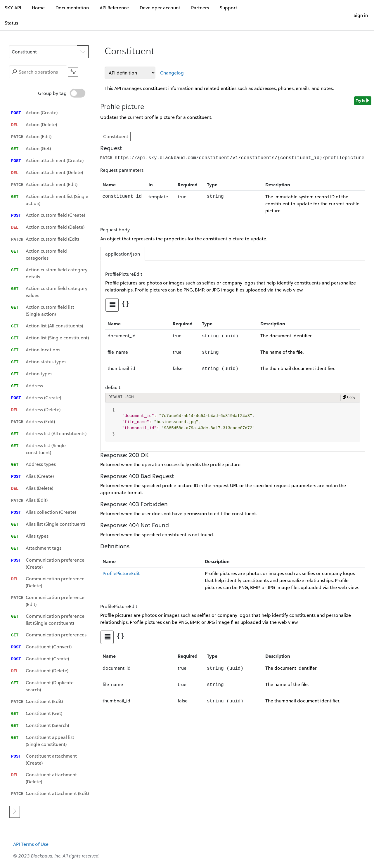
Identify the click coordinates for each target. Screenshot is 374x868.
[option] (50, 112)
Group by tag (62, 93)
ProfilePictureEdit (121, 573)
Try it (363, 101)
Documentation (72, 8)
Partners (200, 8)
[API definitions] (130, 73)
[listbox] (50, 448)
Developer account (160, 8)
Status (11, 23)
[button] (43, 52)
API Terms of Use (31, 834)
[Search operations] (38, 72)
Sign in (361, 15)
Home (38, 8)
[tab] (112, 304)
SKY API (13, 8)
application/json (123, 253)
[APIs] (49, 52)
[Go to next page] (15, 801)
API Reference (114, 8)
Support (228, 8)
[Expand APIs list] (83, 52)
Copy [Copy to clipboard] (349, 397)
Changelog (172, 73)
